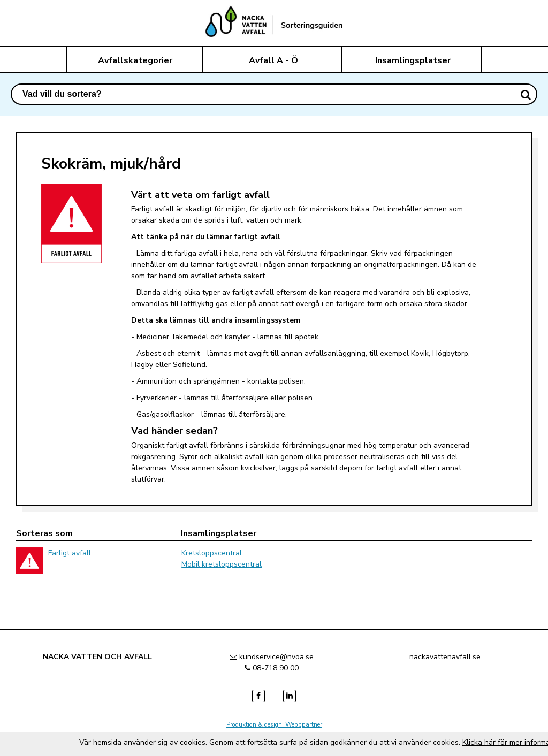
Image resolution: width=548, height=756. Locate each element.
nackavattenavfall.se (445, 657)
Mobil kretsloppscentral (222, 564)
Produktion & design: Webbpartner (274, 724)
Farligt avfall (70, 553)
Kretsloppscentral (212, 553)
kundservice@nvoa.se (276, 657)
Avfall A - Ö (273, 60)
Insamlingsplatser (413, 60)
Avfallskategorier (135, 60)
